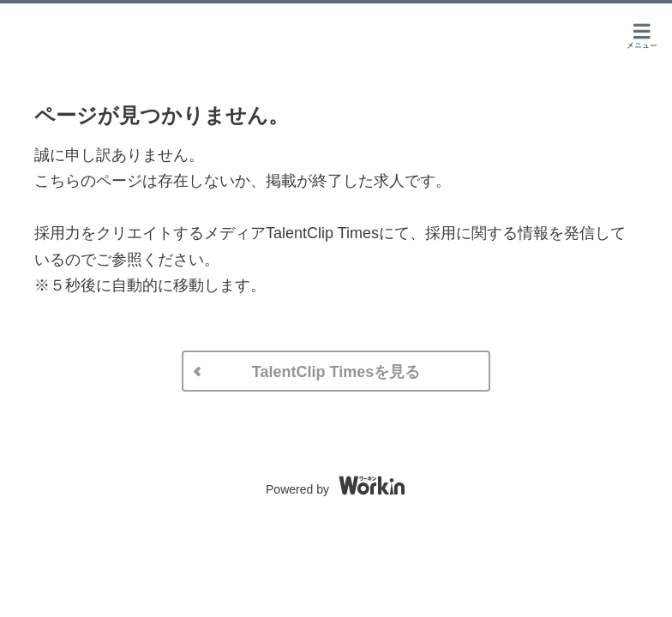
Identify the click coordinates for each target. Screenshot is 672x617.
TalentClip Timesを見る (336, 372)
